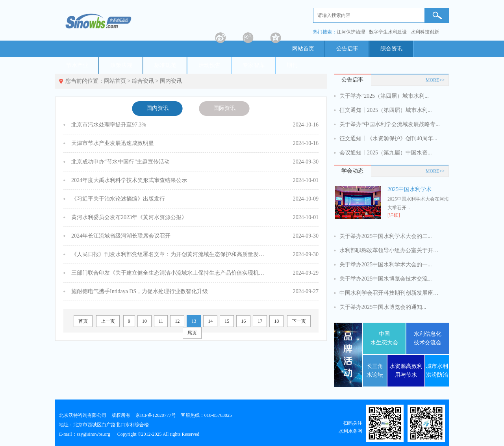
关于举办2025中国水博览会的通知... (383, 307)
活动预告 (209, 65)
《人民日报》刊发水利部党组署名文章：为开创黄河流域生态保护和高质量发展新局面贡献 (170, 254)
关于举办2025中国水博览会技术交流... (386, 279)
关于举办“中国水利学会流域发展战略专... (390, 124)
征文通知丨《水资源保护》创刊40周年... (388, 138)
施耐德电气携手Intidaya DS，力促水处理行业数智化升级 (140, 291)
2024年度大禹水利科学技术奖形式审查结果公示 (129, 180)
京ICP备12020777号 (156, 415)
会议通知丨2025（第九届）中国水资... (386, 153)
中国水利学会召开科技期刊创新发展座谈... (391, 293)
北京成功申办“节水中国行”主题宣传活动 (120, 162)
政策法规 (121, 65)
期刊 (292, 65)
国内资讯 (171, 81)
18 (276, 321)
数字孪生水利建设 (388, 32)
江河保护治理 (351, 32)
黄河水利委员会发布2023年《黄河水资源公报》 (129, 217)
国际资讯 (224, 108)
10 (145, 321)
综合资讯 (391, 49)
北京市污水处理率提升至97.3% (109, 125)
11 (161, 321)
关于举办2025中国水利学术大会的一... (386, 265)
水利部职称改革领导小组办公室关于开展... (391, 250)
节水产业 (77, 65)
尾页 (192, 333)
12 (177, 321)
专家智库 (254, 65)
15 (227, 321)
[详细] (394, 215)
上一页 (108, 321)
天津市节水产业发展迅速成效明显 (113, 143)
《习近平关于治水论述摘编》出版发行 (118, 199)
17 (260, 321)
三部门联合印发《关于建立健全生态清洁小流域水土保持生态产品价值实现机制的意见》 (170, 273)
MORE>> (435, 80)
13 (194, 321)
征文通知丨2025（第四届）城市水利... (386, 110)
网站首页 (303, 49)
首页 (83, 321)
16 (243, 321)
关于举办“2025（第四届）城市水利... (384, 96)
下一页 (299, 321)
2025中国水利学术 (409, 189)
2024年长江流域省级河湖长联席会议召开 (121, 236)
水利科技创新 (425, 32)
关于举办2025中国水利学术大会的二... (386, 236)
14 (210, 321)
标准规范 (165, 65)
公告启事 (347, 49)
